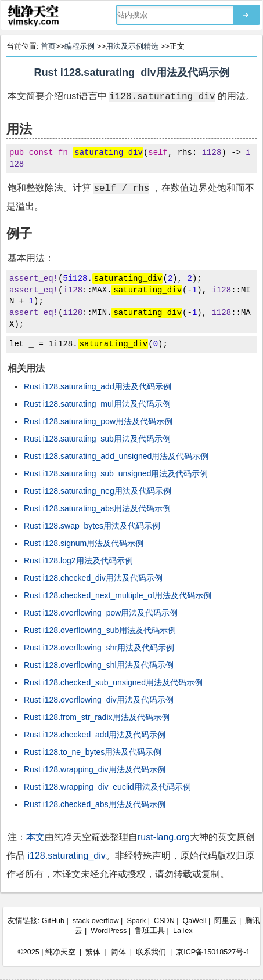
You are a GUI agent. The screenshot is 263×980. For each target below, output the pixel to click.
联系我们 (151, 952)
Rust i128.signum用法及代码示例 (84, 543)
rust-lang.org (164, 837)
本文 (35, 837)
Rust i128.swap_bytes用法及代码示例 (92, 526)
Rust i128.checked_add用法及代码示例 (95, 735)
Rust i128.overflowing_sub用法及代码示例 (100, 630)
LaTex (183, 931)
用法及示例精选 (132, 46)
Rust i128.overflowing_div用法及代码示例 (99, 700)
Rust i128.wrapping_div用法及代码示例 (95, 769)
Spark (136, 921)
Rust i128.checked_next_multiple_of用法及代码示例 (118, 595)
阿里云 (226, 921)
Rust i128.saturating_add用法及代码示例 (98, 386)
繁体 (93, 952)
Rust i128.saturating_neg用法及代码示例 (98, 491)
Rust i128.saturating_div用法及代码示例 (131, 73)
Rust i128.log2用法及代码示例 (78, 560)
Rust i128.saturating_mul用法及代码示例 (97, 404)
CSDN (164, 921)
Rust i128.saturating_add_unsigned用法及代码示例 (116, 456)
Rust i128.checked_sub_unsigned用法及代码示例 (113, 682)
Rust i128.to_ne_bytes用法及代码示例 (93, 752)
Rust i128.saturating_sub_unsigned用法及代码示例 (116, 473)
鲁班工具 (150, 931)
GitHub (53, 921)
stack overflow (96, 921)
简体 (118, 952)
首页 (48, 46)
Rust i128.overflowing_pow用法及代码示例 (101, 613)
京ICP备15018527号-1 (213, 952)
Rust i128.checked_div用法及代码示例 (93, 578)
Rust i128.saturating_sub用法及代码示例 (97, 439)
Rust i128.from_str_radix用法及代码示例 (97, 717)
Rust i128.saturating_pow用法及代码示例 (98, 421)
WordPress (109, 931)
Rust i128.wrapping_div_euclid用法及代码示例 (107, 787)
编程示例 (80, 46)
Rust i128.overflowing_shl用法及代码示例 (99, 665)
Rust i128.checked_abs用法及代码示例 (95, 804)
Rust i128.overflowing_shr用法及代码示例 (99, 648)
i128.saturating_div (66, 856)
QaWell (195, 921)
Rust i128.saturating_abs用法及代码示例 (97, 508)
